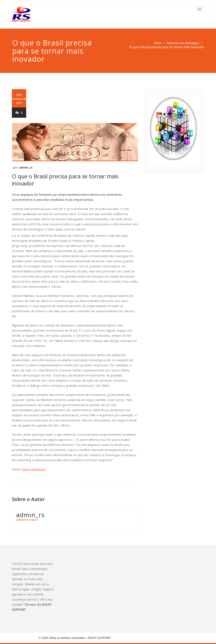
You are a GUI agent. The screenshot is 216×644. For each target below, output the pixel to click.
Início (158, 43)
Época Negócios (33, 469)
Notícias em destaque (183, 43)
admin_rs (26, 167)
